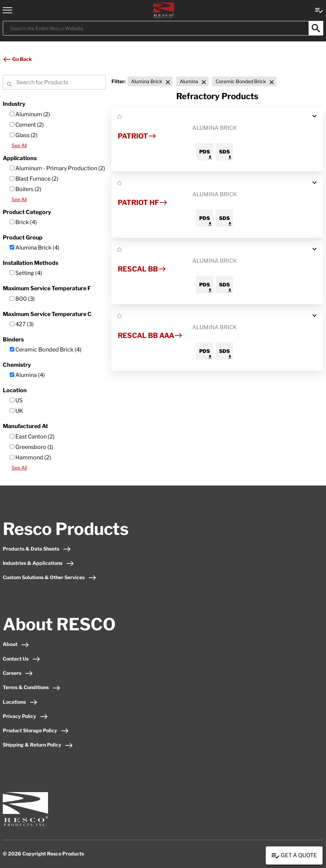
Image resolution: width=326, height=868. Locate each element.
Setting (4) (26, 273)
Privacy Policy (25, 716)
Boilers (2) (26, 189)
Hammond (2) (30, 457)
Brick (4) (23, 222)
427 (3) (22, 324)
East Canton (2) (32, 437)
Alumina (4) (27, 375)
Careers (18, 673)
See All (19, 145)
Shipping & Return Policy (38, 745)
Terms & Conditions (32, 687)
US (16, 400)
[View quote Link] (319, 10)
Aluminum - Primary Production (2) (57, 168)
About (16, 644)
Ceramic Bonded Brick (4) (46, 350)
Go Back (17, 59)
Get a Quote (294, 856)
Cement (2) (27, 125)
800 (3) (22, 299)
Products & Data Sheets (37, 549)
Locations (20, 702)
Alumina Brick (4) (35, 248)
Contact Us (22, 659)
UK (16, 411)
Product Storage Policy (36, 730)
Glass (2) (24, 135)
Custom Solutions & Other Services (50, 577)
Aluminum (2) (30, 114)
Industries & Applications (38, 563)
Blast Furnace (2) (34, 179)
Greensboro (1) (32, 447)
